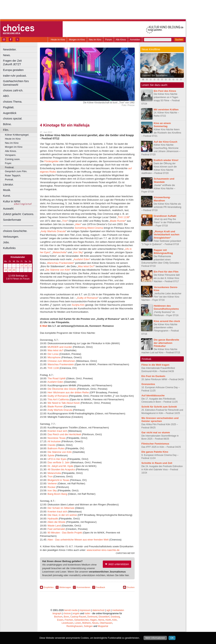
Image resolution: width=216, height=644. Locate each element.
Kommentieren (83, 587)
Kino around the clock (167, 321)
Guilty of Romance (87, 298)
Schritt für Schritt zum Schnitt (159, 407)
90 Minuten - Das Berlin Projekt (65, 533)
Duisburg (115, 617)
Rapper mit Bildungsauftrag (163, 252)
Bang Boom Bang (58, 494)
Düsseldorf (104, 617)
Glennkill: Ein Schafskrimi (155, 75)
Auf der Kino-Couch (166, 142)
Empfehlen (49, 587)
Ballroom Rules (56, 448)
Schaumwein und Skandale (164, 180)
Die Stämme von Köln (58, 270)
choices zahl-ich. (13, 90)
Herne (101, 620)
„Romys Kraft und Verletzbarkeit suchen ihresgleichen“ (167, 235)
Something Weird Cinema (89, 228)
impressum (85, 610)
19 (10, 270)
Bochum (58, 617)
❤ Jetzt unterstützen (117, 564)
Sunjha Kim (78, 305)
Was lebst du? (55, 350)
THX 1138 (123, 217)
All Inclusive (54, 441)
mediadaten (118, 610)
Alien (78, 224)
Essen (60, 620)
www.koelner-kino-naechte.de (103, 550)
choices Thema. (13, 102)
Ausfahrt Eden (82, 259)
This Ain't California (58, 399)
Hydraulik (53, 519)
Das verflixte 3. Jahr (59, 462)
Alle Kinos (121, 40)
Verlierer (52, 483)
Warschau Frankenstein (60, 263)
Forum (109, 40)
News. (7, 55)
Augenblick (10, 113)
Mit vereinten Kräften (166, 110)
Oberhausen (106, 623)
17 (30, 266)
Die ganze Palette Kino (155, 452)
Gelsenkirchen (81, 620)
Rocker (51, 487)
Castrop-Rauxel (78, 617)
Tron (65, 221)
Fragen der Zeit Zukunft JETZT (21, 62)
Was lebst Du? (86, 266)
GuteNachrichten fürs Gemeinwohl (16, 83)
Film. (6, 130)
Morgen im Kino (77, 40)
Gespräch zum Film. (16, 171)
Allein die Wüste (57, 522)
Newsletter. (10, 49)
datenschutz (99, 610)
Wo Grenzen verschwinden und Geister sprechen (160, 420)
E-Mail (44, 326)
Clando (51, 445)
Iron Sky (78, 252)
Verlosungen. (11, 237)
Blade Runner (118, 221)
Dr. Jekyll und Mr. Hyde (60, 466)
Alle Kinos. (11, 151)
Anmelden (135, 40)
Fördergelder (51, 161)
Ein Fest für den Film (166, 272)
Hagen (93, 620)
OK (172, 638)
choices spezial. (13, 119)
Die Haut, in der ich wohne (62, 515)
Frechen (69, 620)
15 (22, 266)
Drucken (131, 587)
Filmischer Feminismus (155, 444)
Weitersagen (65, 587)
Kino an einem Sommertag (162, 125)
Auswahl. (9, 209)
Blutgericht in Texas (58, 480)
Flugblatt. (9, 107)
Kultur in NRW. (12, 201)
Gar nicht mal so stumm (156, 432)
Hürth (108, 620)
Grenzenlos (148, 384)
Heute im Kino (58, 40)
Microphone (54, 357)
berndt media (71, 610)
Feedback (101, 587)
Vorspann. (11, 155)
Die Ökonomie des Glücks (62, 389)
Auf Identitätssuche (153, 395)
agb (108, 610)
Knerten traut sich (57, 431)
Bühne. (7, 124)
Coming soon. (13, 159)
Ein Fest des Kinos (165, 91)
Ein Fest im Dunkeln (153, 376)
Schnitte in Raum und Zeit (157, 463)
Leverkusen (68, 623)
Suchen (179, 40)
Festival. (10, 167)
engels (76, 613)
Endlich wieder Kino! (166, 160)
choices (67, 613)
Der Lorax (53, 354)
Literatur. (8, 185)
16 (26, 266)
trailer (87, 613)
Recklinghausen (74, 626)
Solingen (88, 626)
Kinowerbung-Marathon (162, 199)
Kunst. (7, 196)
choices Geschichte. (15, 231)
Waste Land (54, 526)
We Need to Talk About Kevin (64, 403)
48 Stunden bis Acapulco (61, 469)
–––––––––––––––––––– (18, 225)
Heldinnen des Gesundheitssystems (166, 307)
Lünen (78, 623)
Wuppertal (103, 626)
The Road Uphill (57, 378)
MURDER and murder (60, 347)
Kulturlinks (9, 248)
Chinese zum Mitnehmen (61, 361)
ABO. (6, 96)
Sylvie (51, 455)
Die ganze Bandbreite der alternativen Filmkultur (166, 343)
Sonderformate (12, 220)
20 (14, 270)
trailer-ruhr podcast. (15, 76)
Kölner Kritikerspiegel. (17, 135)
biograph (57, 613)
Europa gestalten (13, 70)
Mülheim (86, 623)
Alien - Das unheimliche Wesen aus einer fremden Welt (78, 540)
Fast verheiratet (56, 529)
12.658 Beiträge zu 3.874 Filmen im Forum (18, 277)
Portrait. (9, 179)
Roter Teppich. (13, 176)
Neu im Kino (95, 40)
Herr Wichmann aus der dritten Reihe (68, 392)
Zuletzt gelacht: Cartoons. (19, 214)
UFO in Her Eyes (57, 459)
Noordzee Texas (57, 438)
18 (6, 270)
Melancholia (59, 252)
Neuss (95, 623)
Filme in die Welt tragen (155, 365)
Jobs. (6, 242)
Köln (115, 620)
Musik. (7, 190)
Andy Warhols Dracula (53, 231)
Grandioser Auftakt (165, 216)
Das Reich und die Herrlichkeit (64, 434)
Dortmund (92, 617)
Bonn (66, 617)
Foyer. (8, 163)
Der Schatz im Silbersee (61, 508)
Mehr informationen (155, 638)
